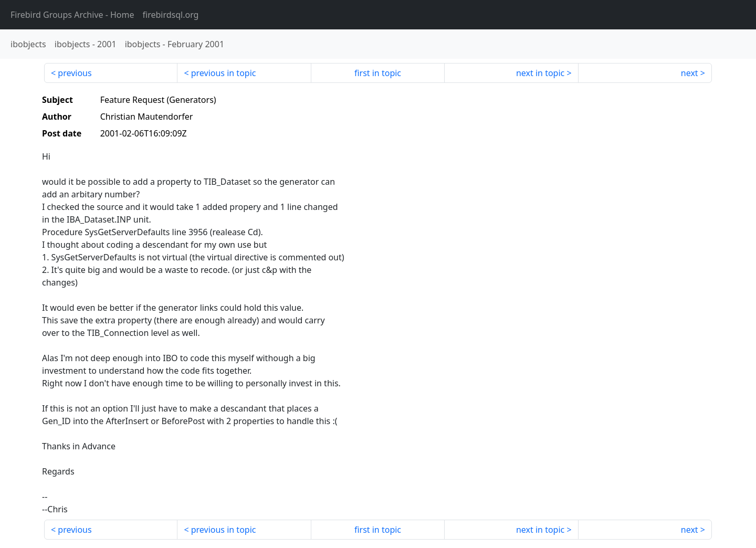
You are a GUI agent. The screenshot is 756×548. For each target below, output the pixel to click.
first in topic (378, 73)
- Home (72, 15)
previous (75, 73)
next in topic (540, 73)
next (690, 73)
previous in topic (224, 73)
